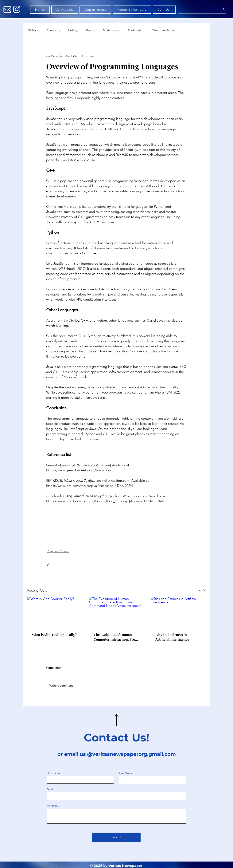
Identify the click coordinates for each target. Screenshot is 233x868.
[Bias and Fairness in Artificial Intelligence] (178, 612)
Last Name (126, 773)
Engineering (136, 30)
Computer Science (165, 30)
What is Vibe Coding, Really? (54, 635)
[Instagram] (17, 9)
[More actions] (185, 56)
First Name (53, 773)
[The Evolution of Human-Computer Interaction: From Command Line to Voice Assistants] (116, 612)
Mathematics (112, 30)
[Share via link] (48, 564)
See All (202, 590)
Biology (73, 30)
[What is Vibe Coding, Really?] (55, 612)
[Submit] (116, 837)
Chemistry (53, 30)
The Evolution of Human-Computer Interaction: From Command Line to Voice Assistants (116, 637)
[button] (95, 10)
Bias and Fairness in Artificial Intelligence (172, 637)
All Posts (33, 30)
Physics (90, 30)
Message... (53, 806)
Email (50, 789)
